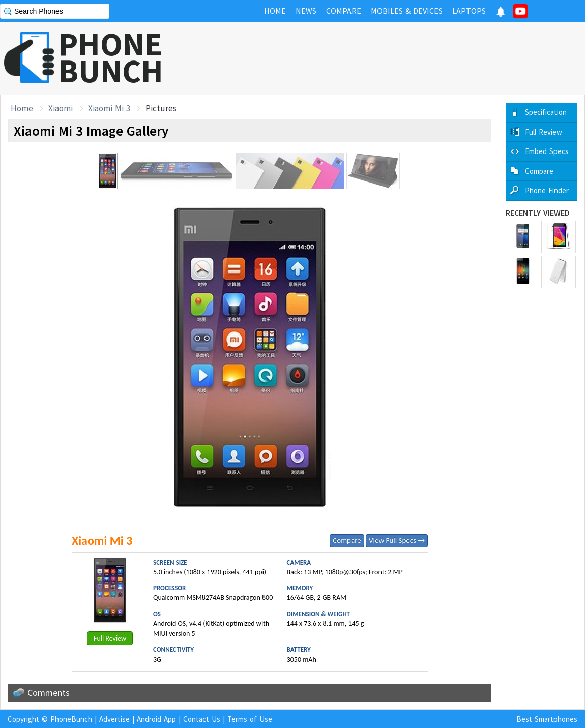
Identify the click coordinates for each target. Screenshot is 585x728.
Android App (156, 719)
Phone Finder (547, 190)
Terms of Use (250, 719)
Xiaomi (61, 108)
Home (22, 108)
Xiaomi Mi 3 (109, 108)
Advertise (114, 719)
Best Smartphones (547, 719)
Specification (546, 112)
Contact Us (202, 719)
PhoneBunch (71, 719)
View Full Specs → (397, 540)
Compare (347, 540)
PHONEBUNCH (111, 57)
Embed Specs (547, 151)
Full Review (110, 638)
